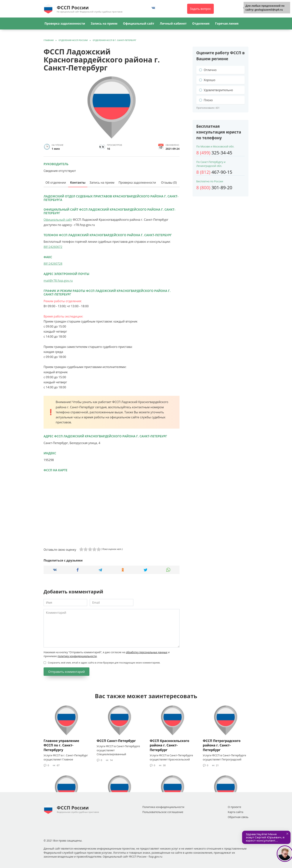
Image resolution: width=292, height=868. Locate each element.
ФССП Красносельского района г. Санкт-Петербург (169, 745)
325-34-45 (214, 153)
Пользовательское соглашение (163, 812)
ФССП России (73, 7)
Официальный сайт (139, 23)
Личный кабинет (173, 23)
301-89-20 (214, 187)
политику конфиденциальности (77, 656)
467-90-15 (214, 172)
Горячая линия (227, 23)
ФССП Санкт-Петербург (116, 740)
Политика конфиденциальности (163, 807)
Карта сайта (235, 812)
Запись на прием (104, 23)
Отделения (201, 23)
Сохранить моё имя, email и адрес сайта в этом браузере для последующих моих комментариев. (104, 663)
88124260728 (53, 264)
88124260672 (53, 247)
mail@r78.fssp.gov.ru (58, 281)
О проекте (234, 807)
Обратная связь (238, 817)
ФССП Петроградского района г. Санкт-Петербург (222, 745)
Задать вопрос (200, 9)
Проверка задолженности (65, 23)
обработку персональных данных (147, 652)
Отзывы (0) (169, 183)
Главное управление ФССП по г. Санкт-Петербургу (61, 745)
